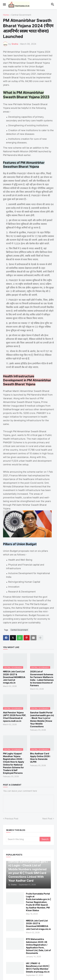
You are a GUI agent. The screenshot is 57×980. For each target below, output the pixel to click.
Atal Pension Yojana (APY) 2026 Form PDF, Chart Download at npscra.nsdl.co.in (15, 717)
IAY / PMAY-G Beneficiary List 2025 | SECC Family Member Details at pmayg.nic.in (38, 967)
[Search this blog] (23, 839)
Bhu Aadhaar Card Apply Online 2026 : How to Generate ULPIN (40, 758)
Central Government (21, 15)
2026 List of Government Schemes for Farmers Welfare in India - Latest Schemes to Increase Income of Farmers (42, 678)
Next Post (47, 819)
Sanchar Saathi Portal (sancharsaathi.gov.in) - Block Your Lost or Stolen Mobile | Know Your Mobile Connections (42, 719)
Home (6, 15)
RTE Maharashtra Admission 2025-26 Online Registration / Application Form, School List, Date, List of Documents (38, 946)
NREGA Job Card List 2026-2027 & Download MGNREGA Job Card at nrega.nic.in (14, 677)
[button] (4, 5)
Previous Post (11, 819)
